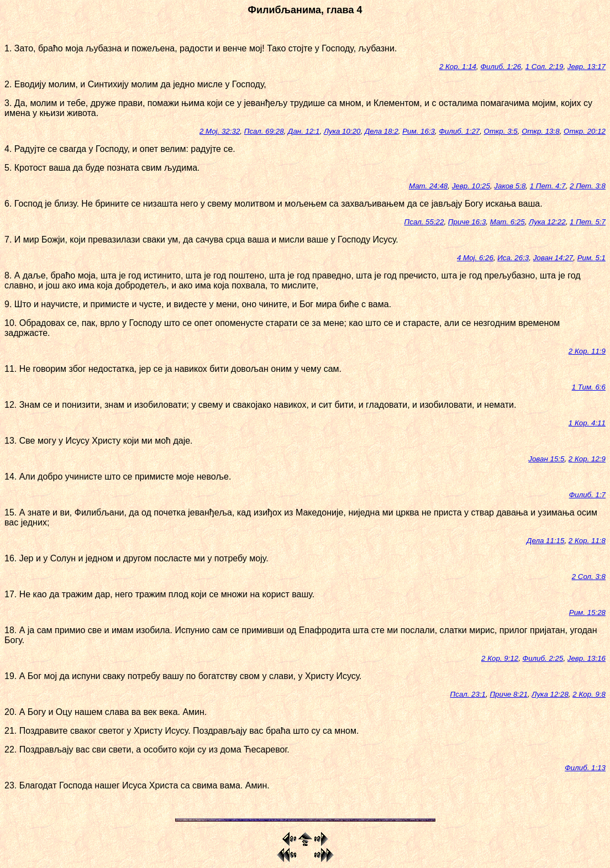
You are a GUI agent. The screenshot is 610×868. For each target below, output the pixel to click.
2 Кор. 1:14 (458, 67)
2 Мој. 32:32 (220, 131)
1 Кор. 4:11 (587, 423)
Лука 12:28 (550, 694)
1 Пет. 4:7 (548, 186)
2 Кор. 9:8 (589, 694)
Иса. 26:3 (513, 258)
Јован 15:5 (546, 459)
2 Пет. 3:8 (588, 186)
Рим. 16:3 (419, 131)
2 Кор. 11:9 (587, 351)
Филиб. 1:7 (587, 495)
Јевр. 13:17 (587, 67)
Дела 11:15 (545, 541)
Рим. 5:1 (591, 258)
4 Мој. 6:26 (475, 258)
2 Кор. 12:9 (587, 459)
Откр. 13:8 (541, 131)
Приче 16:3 (467, 222)
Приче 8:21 (508, 694)
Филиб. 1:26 (501, 67)
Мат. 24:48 (428, 186)
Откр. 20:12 (585, 131)
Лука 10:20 (342, 131)
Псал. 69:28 (264, 131)
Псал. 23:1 (468, 694)
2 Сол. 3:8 (589, 577)
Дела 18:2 (382, 131)
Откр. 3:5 (501, 131)
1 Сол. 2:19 (545, 67)
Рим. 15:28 (587, 612)
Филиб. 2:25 (543, 658)
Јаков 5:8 (510, 186)
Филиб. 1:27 (459, 131)
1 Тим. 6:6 (589, 387)
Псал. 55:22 (424, 222)
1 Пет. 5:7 (588, 222)
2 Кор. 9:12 (500, 658)
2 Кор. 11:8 (587, 541)
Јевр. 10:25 (471, 186)
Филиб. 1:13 (585, 768)
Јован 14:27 (553, 258)
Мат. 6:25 (508, 222)
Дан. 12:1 (304, 131)
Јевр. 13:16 (587, 658)
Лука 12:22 (547, 222)
